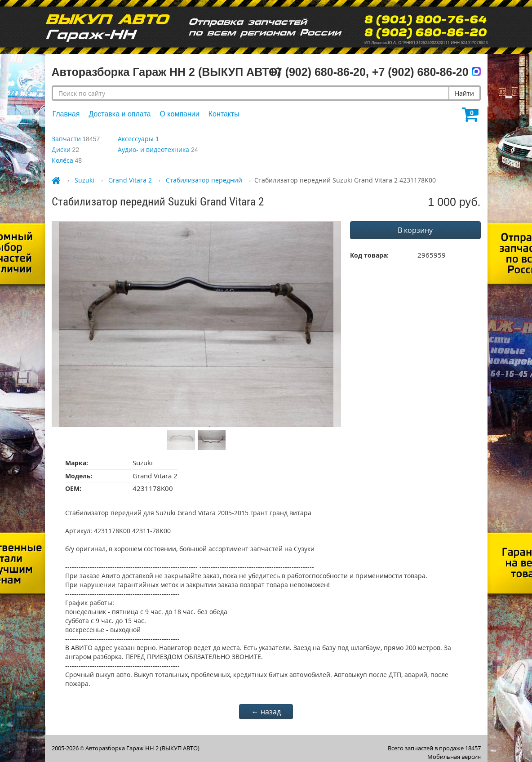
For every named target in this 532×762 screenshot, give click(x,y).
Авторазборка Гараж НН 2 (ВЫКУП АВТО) (142, 748)
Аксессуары (136, 139)
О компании (179, 114)
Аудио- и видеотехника (153, 149)
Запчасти (66, 139)
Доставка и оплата (120, 114)
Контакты (224, 114)
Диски (61, 149)
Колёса (62, 160)
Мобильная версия (454, 757)
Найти (464, 93)
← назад (266, 712)
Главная (66, 114)
